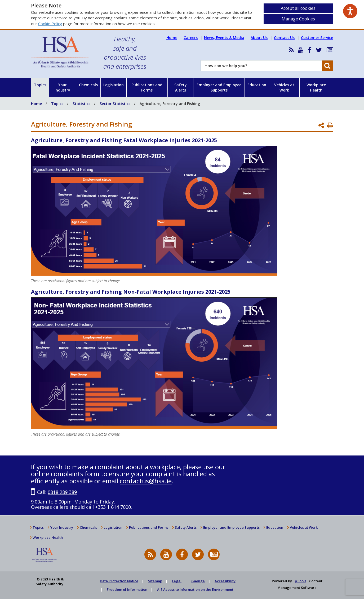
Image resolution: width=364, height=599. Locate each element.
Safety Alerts (181, 87)
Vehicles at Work (284, 87)
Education (257, 85)
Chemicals (88, 85)
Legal (177, 581)
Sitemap (155, 581)
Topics (40, 85)
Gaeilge (198, 581)
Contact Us (284, 38)
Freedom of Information (127, 589)
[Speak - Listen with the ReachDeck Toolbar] (350, 11)
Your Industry (62, 87)
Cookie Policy (50, 24)
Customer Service (317, 38)
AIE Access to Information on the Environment (195, 589)
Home (172, 38)
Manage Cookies (298, 19)
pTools (301, 581)
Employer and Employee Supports (219, 87)
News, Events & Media (224, 38)
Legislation (114, 85)
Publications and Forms (147, 87)
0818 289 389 (62, 492)
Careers (191, 38)
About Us (259, 38)
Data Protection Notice (119, 581)
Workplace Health (316, 87)
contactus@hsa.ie (146, 481)
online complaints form (65, 474)
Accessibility (225, 581)
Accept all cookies (298, 8)
